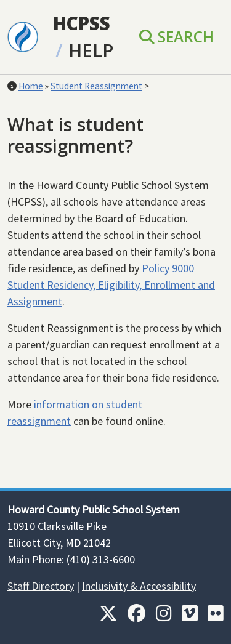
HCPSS (82, 23)
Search (176, 37)
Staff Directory (41, 586)
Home (31, 86)
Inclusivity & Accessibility (139, 586)
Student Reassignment (96, 86)
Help (91, 50)
